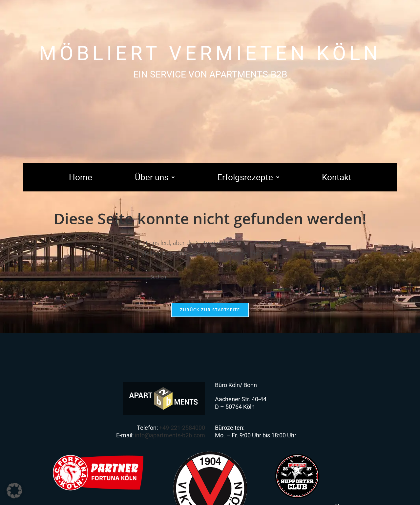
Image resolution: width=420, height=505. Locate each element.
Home (81, 177)
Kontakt (337, 177)
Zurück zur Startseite (210, 310)
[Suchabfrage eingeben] (210, 276)
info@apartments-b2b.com (170, 435)
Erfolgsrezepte (248, 177)
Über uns (155, 177)
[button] (155, 177)
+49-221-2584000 (182, 428)
